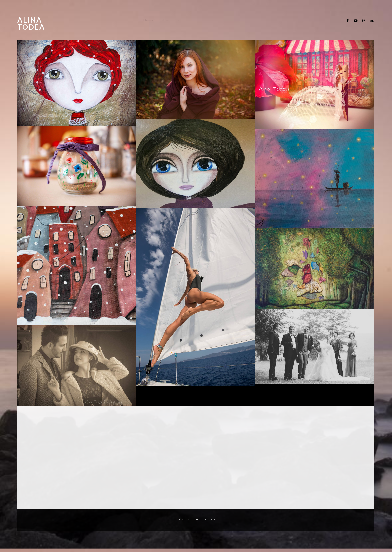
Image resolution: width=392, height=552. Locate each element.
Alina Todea (31, 23)
